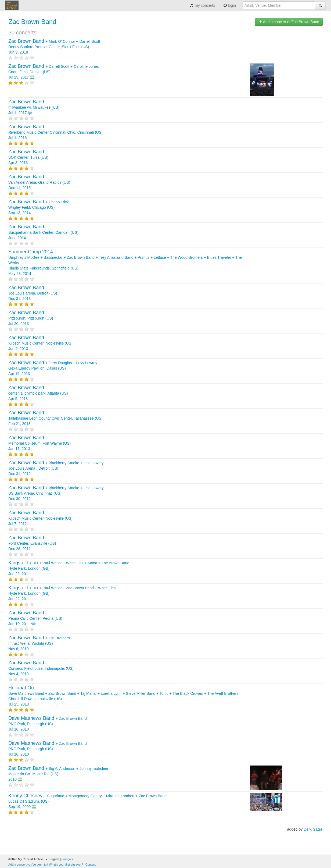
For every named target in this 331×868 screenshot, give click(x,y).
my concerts (202, 5)
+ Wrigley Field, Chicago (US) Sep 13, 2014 (39, 207)
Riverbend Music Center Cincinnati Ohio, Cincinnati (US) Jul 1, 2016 (55, 132)
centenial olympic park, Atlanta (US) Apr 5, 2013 (38, 393)
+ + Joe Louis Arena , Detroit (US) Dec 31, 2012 (56, 468)
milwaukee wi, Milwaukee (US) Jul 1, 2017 (34, 107)
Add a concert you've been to (27, 865)
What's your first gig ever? (66, 865)
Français (67, 859)
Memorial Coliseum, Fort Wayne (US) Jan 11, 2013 (39, 443)
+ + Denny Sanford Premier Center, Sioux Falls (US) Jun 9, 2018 (54, 47)
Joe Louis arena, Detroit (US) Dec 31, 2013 (33, 293)
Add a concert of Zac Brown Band (289, 22)
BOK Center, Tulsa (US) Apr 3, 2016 (28, 157)
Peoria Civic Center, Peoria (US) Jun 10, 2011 (35, 618)
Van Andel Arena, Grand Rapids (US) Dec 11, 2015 (39, 182)
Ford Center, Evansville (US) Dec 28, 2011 (32, 543)
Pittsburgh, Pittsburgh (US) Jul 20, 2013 (31, 318)
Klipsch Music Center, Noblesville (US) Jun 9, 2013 (40, 343)
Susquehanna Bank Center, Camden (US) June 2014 (43, 232)
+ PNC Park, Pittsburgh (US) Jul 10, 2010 (48, 724)
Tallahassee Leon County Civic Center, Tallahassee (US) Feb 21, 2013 (55, 418)
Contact (91, 865)
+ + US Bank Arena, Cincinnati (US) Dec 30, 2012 (56, 493)
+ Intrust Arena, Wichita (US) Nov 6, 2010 (39, 643)
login (230, 5)
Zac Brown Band (32, 22)
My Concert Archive (12, 5)
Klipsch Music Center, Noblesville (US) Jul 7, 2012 (40, 518)
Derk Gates (313, 829)
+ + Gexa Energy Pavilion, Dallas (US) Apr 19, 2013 (53, 368)
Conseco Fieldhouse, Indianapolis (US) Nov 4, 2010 (41, 668)
